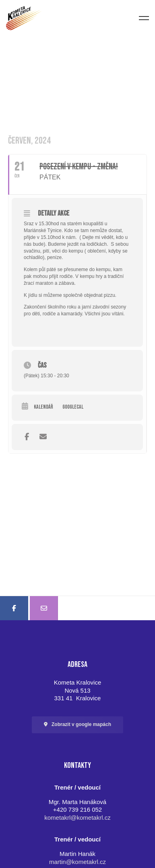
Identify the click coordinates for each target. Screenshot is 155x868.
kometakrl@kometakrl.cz (77, 818)
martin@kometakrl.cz (77, 862)
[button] (77, 725)
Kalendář (43, 407)
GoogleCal (73, 407)
